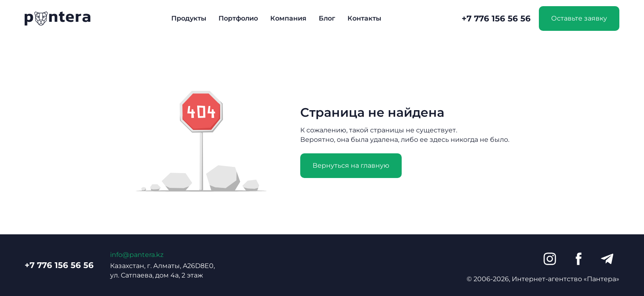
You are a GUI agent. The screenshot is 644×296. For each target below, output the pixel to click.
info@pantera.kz (137, 255)
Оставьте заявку (579, 18)
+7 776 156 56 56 (496, 18)
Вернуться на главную (351, 165)
